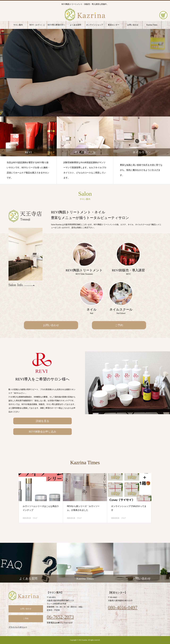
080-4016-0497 (123, 608)
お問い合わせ (133, 25)
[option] (85, 73)
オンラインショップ (95, 25)
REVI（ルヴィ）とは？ (37, 26)
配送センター (114, 25)
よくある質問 (75, 25)
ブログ (35, 518)
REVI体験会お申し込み (43, 432)
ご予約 (119, 325)
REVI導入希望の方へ (56, 25)
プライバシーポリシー (18, 627)
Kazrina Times (152, 25)
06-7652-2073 (60, 617)
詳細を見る (42, 421)
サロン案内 (18, 25)
